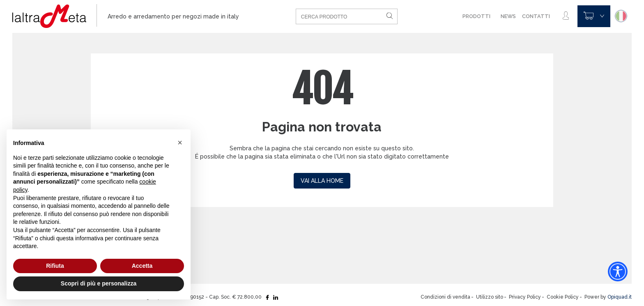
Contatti (536, 16)
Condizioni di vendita (445, 297)
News (508, 16)
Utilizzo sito (490, 297)
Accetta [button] (142, 266)
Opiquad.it (620, 297)
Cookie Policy (563, 297)
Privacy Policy (525, 297)
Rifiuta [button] (55, 266)
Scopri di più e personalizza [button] (99, 283)
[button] (180, 143)
